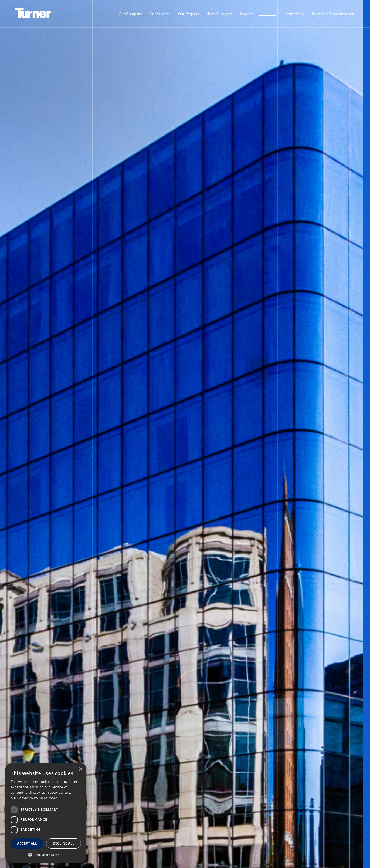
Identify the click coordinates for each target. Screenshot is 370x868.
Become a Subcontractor (333, 14)
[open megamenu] (267, 14)
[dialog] (46, 813)
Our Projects (189, 14)
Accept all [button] (27, 843)
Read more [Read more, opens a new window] (49, 798)
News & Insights (219, 14)
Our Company (130, 14)
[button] (46, 855)
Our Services (160, 14)
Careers (247, 14)
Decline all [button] (64, 843)
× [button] (80, 769)
